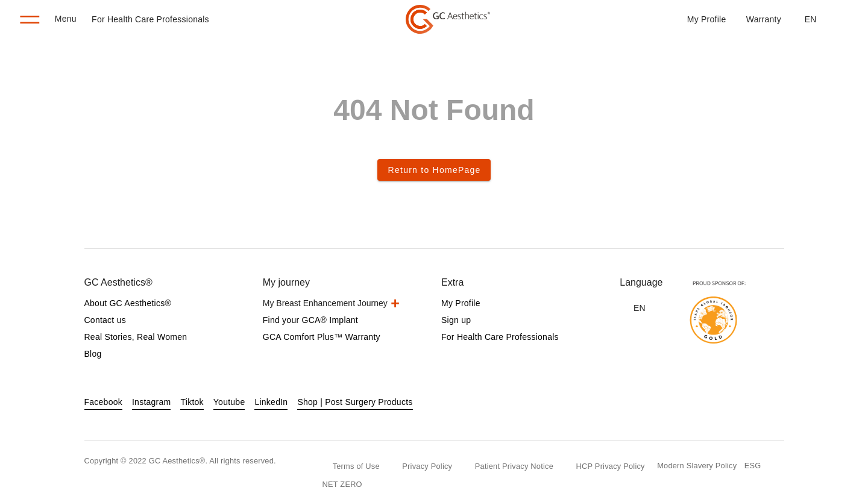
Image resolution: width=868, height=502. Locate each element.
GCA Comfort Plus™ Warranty (322, 337)
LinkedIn (271, 402)
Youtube (229, 402)
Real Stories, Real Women (136, 337)
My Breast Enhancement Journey (325, 303)
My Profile (707, 19)
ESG (753, 466)
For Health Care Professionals (150, 19)
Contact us (105, 320)
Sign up (456, 320)
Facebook (103, 402)
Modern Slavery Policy (697, 466)
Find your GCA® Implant (310, 320)
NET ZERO (342, 484)
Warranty (764, 19)
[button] (810, 19)
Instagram (152, 402)
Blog (93, 354)
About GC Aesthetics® (128, 303)
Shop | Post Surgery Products (355, 402)
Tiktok (192, 402)
